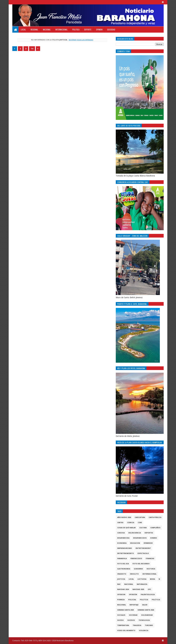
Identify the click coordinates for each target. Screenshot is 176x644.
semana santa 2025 (126, 610)
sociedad (133, 615)
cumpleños (155, 528)
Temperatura (123, 625)
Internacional (61, 29)
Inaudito (122, 574)
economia (122, 543)
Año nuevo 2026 (124, 517)
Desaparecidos (140, 538)
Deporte (88, 29)
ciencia (131, 523)
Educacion (135, 543)
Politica (76, 29)
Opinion (99, 29)
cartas (120, 523)
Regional (34, 29)
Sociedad (111, 29)
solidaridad (147, 615)
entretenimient (143, 548)
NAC (119, 584)
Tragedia (137, 625)
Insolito (134, 574)
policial (132, 600)
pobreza (121, 600)
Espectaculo (143, 553)
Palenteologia (148, 595)
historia (151, 569)
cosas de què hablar (126, 528)
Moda (152, 579)
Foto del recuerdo (141, 564)
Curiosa (121, 533)
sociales (121, 615)
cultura (143, 528)
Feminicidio (136, 559)
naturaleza (142, 584)
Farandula (122, 559)
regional (122, 605)
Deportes (149, 533)
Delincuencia (135, 533)
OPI (149, 589)
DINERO (154, 538)
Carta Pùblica (155, 517)
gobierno (138, 569)
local (131, 579)
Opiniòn (133, 595)
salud (145, 605)
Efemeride (148, 543)
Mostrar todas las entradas (81, 40)
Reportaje (134, 605)
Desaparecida (123, 538)
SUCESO (120, 620)
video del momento (126, 631)
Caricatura (140, 517)
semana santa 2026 (146, 610)
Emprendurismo (125, 548)
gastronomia (124, 569)
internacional (149, 574)
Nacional (47, 29)
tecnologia (144, 620)
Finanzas (150, 559)
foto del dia (123, 564)
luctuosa (142, 579)
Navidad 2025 (138, 589)
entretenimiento (126, 553)
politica (144, 600)
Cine (140, 523)
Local (23, 29)
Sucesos (131, 620)
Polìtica (156, 600)
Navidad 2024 (123, 589)
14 (32, 49)
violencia (144, 631)
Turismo (149, 625)
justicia (121, 579)
